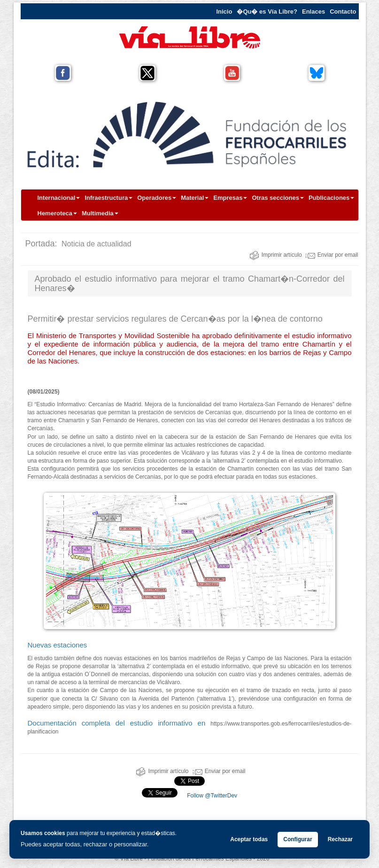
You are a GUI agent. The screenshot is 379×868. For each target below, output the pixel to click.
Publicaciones (331, 198)
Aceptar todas (249, 839)
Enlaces (313, 12)
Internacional (59, 198)
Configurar (298, 839)
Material (195, 198)
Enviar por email (332, 255)
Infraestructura (108, 198)
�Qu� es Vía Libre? (267, 12)
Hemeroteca (57, 213)
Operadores (157, 198)
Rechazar (340, 839)
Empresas (230, 198)
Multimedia (100, 213)
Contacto (343, 12)
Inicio (224, 12)
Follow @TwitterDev (211, 796)
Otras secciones (278, 198)
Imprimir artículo (276, 255)
